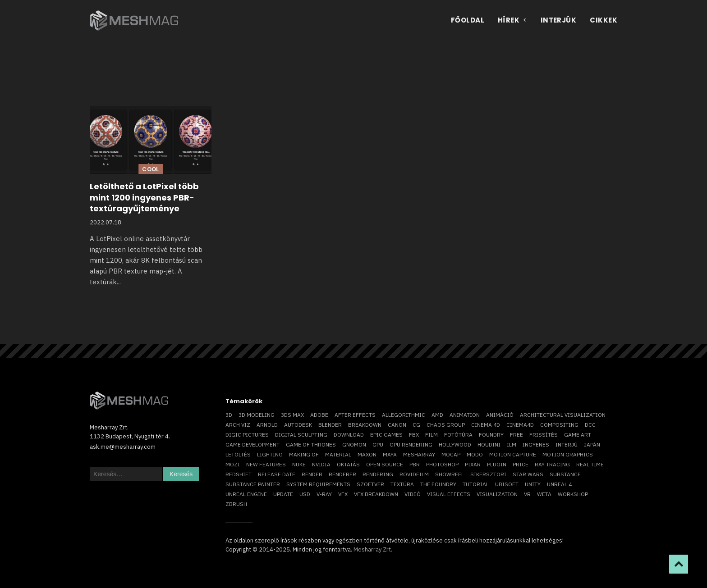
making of (304, 454)
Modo (475, 454)
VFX (343, 494)
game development (252, 444)
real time (590, 464)
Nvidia (321, 464)
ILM (512, 444)
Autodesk (298, 425)
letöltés (238, 454)
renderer (342, 474)
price (521, 464)
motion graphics (568, 454)
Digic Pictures (247, 435)
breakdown (365, 425)
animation (465, 415)
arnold (267, 425)
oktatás (348, 464)
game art (578, 435)
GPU (378, 444)
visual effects (449, 494)
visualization (497, 494)
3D (229, 415)
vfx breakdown (376, 494)
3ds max (292, 415)
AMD (437, 415)
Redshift (239, 474)
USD (305, 494)
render (312, 474)
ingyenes (536, 444)
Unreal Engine (246, 494)
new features (266, 464)
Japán (592, 444)
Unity (533, 484)
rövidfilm (414, 474)
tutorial (476, 484)
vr (527, 494)
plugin (497, 464)
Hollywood (455, 444)
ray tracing (552, 464)
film (432, 435)
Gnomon (354, 444)
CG (416, 425)
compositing (559, 425)
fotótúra (458, 435)
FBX (414, 435)
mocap (451, 454)
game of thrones (311, 444)
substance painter (253, 484)
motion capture (513, 454)
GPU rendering (411, 444)
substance (565, 474)
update (283, 494)
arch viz (238, 425)
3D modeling (257, 415)
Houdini (489, 444)
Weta (544, 494)
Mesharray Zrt (372, 549)
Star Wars (528, 474)
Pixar (473, 464)
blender (330, 425)
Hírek (512, 20)
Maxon (367, 454)
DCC (590, 425)
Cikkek (604, 20)
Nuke (299, 464)
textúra (402, 484)
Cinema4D (520, 425)
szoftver (370, 484)
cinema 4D (486, 425)
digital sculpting (301, 435)
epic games (386, 435)
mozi (233, 464)
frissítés (544, 435)
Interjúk (559, 20)
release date (277, 474)
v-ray (324, 494)
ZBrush (236, 504)
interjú (567, 444)
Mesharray (419, 454)
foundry (491, 435)
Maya (390, 454)
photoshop (442, 464)
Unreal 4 (559, 484)
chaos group (446, 425)
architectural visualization (563, 415)
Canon (397, 425)
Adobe (319, 415)
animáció (500, 415)
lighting (270, 454)
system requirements (318, 484)
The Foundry (438, 484)
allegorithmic (404, 415)
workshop (573, 494)
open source (385, 464)
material (338, 454)
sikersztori (488, 474)
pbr (415, 464)
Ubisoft (507, 484)
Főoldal (468, 20)
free (516, 435)
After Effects (355, 415)
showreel (450, 474)
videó (413, 494)
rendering (378, 474)
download (349, 435)
